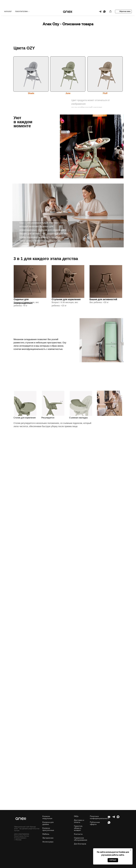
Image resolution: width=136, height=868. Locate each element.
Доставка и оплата (79, 821)
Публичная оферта (95, 823)
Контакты (78, 834)
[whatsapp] (104, 4)
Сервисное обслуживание (81, 839)
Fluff (105, 93)
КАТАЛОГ (8, 4)
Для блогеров (80, 844)
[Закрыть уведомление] (131, 850)
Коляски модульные (47, 817)
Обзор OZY (57, 11)
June (68, 93)
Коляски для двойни (48, 823)
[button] (110, 4)
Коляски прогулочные (48, 829)
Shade (31, 93)
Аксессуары (48, 842)
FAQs (76, 816)
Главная (17, 11)
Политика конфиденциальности (100, 817)
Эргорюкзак (48, 838)
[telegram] (100, 4)
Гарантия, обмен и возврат (78, 828)
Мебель (46, 834)
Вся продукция (30, 11)
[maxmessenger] (118, 818)
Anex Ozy (44, 11)
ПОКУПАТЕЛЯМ (21, 4)
